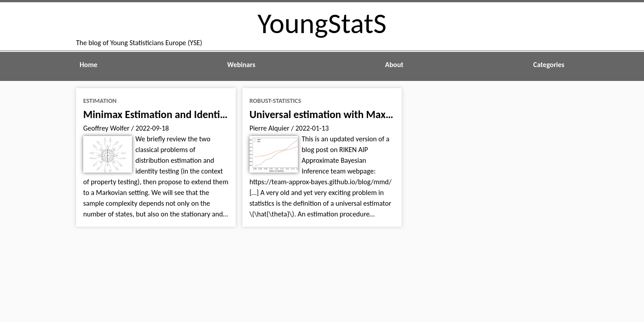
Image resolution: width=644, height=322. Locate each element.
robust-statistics (275, 101)
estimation (100, 101)
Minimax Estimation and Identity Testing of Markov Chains (213, 114)
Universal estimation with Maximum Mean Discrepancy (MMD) (390, 114)
